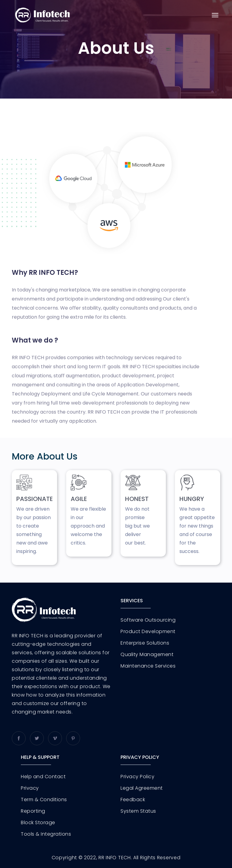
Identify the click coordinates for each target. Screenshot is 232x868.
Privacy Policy (137, 777)
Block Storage (38, 823)
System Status (138, 811)
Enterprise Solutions (145, 643)
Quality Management (147, 655)
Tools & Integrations (46, 834)
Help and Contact (43, 777)
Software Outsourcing (148, 620)
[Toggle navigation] (215, 15)
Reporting (33, 811)
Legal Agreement (142, 788)
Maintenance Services (148, 666)
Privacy (30, 788)
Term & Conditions (44, 800)
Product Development (148, 632)
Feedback (133, 800)
